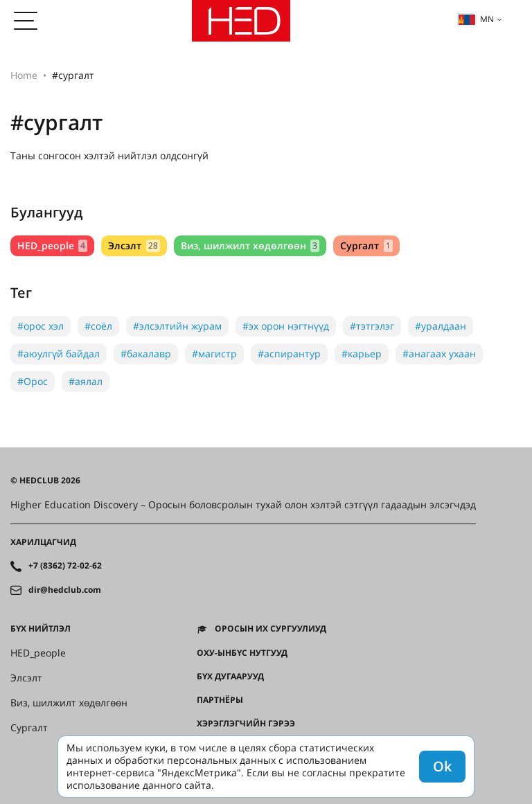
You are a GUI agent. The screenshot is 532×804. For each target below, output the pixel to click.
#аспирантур (289, 354)
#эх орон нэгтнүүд (286, 326)
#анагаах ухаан (439, 354)
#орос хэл (41, 326)
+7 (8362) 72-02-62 (65, 566)
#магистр (214, 354)
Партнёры (220, 700)
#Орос (33, 381)
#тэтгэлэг (372, 326)
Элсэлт (134, 245)
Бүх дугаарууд (230, 677)
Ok (442, 766)
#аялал (86, 381)
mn (476, 19)
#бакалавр (146, 354)
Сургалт (366, 245)
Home (24, 75)
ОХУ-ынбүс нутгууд (242, 653)
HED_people (52, 245)
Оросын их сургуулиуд (271, 629)
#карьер (362, 354)
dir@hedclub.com (65, 590)
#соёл (98, 326)
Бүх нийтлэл (41, 629)
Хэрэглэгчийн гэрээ (246, 724)
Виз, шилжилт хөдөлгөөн (250, 245)
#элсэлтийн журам (177, 326)
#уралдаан (441, 326)
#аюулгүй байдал (59, 354)
